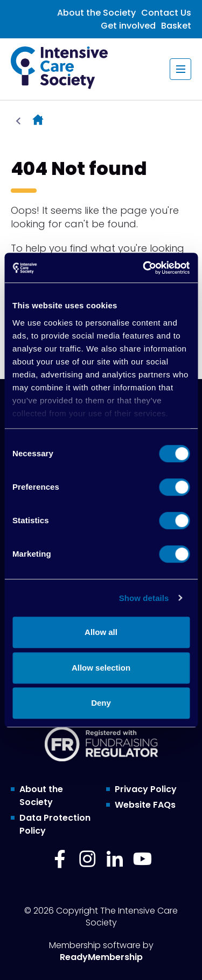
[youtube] (142, 859)
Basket (176, 26)
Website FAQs (145, 805)
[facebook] (60, 859)
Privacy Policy (146, 789)
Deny (101, 703)
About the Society (96, 13)
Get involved (128, 26)
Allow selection (101, 668)
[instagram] (87, 859)
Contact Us (166, 13)
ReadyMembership (101, 957)
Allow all (101, 632)
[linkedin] (115, 859)
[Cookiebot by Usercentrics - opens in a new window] (144, 268)
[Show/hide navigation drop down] (180, 69)
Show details (144, 598)
